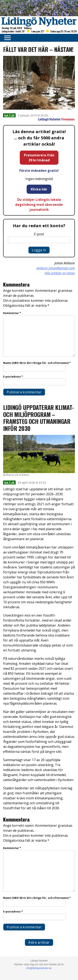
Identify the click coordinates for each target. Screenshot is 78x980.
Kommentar (12, 313)
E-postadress (13, 377)
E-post (39, 234)
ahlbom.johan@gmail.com (56, 268)
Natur (9, 115)
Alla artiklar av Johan (60, 273)
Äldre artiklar (39, 942)
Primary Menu (6, 38)
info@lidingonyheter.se (39, 968)
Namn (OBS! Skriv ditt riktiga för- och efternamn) (37, 363)
